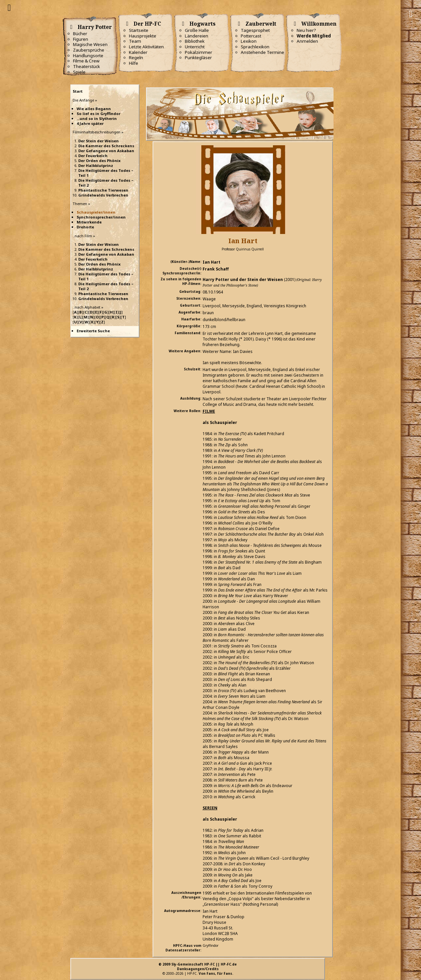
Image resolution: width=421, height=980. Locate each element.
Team (135, 41)
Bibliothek (195, 41)
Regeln (136, 58)
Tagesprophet (255, 30)
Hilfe (134, 63)
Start (78, 91)
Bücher (80, 34)
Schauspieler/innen (96, 212)
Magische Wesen (90, 44)
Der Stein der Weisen (99, 141)
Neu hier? (306, 30)
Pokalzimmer (198, 52)
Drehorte (85, 227)
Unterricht (195, 47)
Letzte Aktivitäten (146, 47)
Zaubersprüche (89, 50)
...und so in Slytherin (97, 118)
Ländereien (197, 36)
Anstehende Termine (262, 52)
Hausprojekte (143, 36)
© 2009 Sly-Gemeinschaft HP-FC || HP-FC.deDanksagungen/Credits (198, 967)
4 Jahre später (90, 123)
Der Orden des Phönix (99, 161)
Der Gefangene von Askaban (106, 151)
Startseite (139, 30)
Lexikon (249, 41)
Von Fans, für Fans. (216, 973)
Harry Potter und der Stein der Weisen (243, 280)
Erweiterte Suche (93, 331)
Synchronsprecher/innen (101, 217)
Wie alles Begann (94, 109)
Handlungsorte (88, 56)
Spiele (79, 72)
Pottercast (251, 36)
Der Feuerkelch (93, 156)
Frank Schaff (216, 269)
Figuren (81, 39)
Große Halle (197, 30)
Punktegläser (198, 58)
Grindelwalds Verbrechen (103, 195)
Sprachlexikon (255, 47)
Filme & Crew (86, 61)
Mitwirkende (89, 222)
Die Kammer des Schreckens (106, 146)
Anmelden (307, 41)
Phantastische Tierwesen (103, 190)
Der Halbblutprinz (96, 165)
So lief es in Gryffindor (99, 114)
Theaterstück (87, 66)
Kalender (138, 52)
